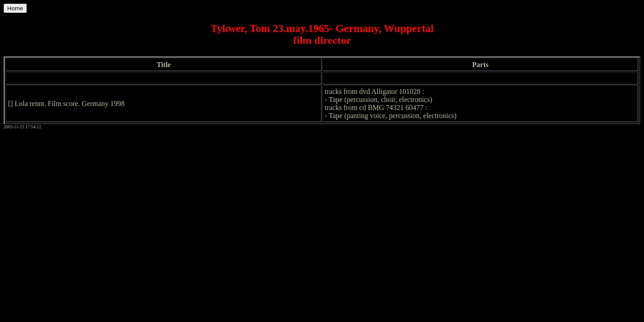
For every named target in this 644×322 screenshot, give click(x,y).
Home (15, 8)
